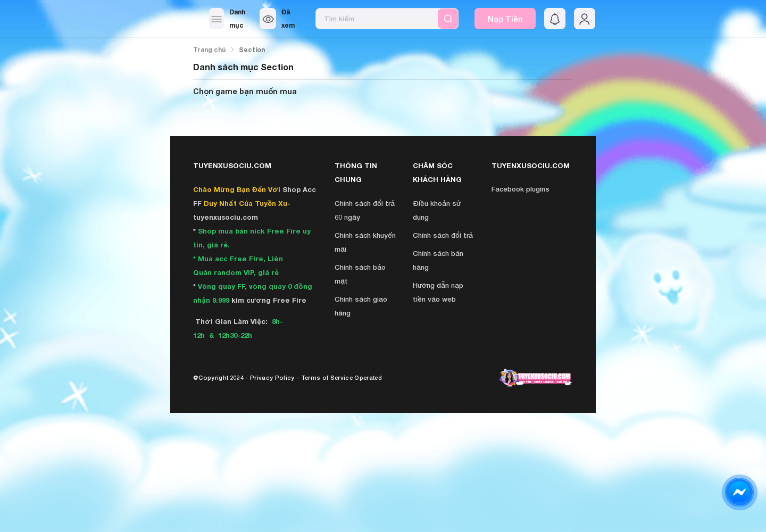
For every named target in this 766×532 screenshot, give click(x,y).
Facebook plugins (521, 189)
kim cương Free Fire (269, 300)
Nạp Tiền (505, 19)
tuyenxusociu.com (226, 217)
